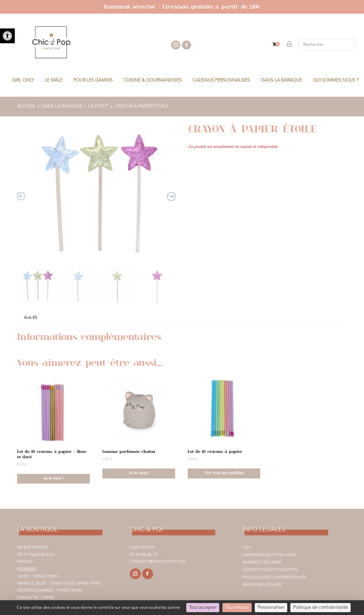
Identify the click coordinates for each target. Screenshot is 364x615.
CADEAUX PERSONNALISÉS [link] (221, 81)
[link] (7, 36)
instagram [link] (176, 45)
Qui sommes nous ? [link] (336, 81)
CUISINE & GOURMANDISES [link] (152, 81)
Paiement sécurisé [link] (262, 562)
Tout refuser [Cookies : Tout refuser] (237, 608)
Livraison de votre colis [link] (269, 555)
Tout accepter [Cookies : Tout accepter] (203, 608)
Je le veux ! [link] (53, 479)
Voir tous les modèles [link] (224, 473)
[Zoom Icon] (96, 193)
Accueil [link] (26, 106)
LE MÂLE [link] (54, 81)
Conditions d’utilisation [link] (270, 570)
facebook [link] (187, 45)
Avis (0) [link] (30, 318)
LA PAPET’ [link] (99, 106)
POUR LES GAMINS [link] (93, 81)
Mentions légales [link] (262, 585)
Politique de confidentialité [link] (274, 577)
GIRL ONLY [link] (23, 81)
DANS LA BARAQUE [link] (281, 81)
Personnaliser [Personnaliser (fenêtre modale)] (271, 608)
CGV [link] (247, 548)
